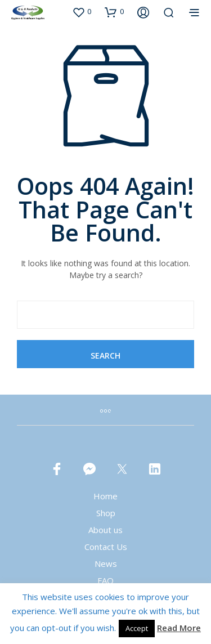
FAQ (105, 580)
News (106, 563)
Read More (179, 628)
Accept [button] (137, 628)
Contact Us (106, 547)
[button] (82, 12)
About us (105, 530)
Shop (106, 513)
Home (105, 496)
